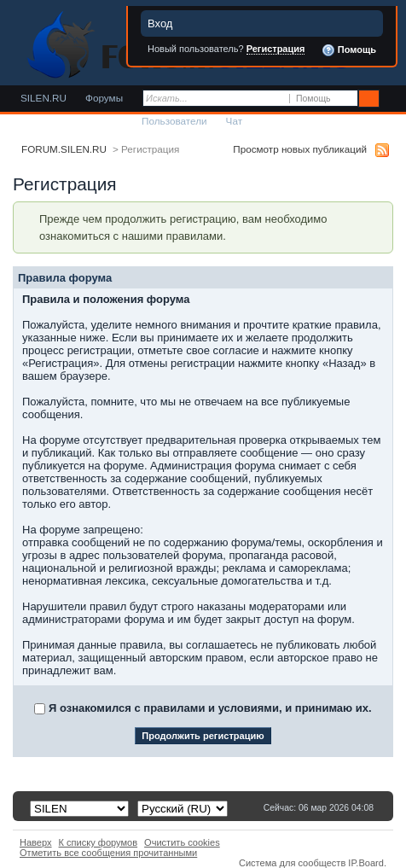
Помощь (349, 50)
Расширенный (391, 99)
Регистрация (276, 49)
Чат (234, 121)
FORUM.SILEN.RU (64, 149)
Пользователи (174, 121)
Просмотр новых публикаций (300, 149)
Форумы (104, 98)
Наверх (36, 842)
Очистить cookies (182, 842)
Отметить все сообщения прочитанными (108, 853)
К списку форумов (99, 842)
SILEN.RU (43, 98)
